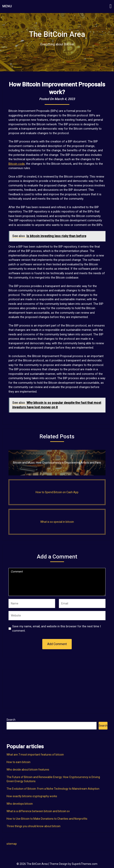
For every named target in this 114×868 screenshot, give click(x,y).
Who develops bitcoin (20, 804)
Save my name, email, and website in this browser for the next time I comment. (57, 629)
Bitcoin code (17, 164)
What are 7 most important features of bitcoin (35, 755)
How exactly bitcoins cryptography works (32, 796)
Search (11, 720)
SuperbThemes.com (85, 864)
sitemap (12, 844)
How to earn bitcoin (18, 762)
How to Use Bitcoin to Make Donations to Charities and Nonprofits (47, 819)
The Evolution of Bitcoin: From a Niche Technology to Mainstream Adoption (53, 789)
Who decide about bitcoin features (28, 770)
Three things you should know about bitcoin (33, 826)
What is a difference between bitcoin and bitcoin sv (38, 811)
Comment (57, 582)
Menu (7, 6)
